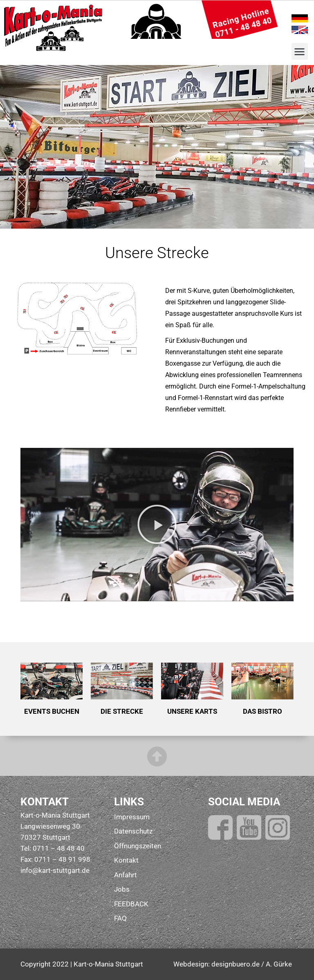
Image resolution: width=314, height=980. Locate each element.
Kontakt (126, 860)
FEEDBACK (131, 904)
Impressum (132, 817)
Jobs (122, 889)
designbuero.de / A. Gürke (252, 964)
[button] (300, 51)
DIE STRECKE (122, 711)
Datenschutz (133, 831)
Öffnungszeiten (138, 846)
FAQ (120, 918)
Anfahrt (126, 875)
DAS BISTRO (262, 711)
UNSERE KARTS (192, 711)
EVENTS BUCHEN (52, 711)
